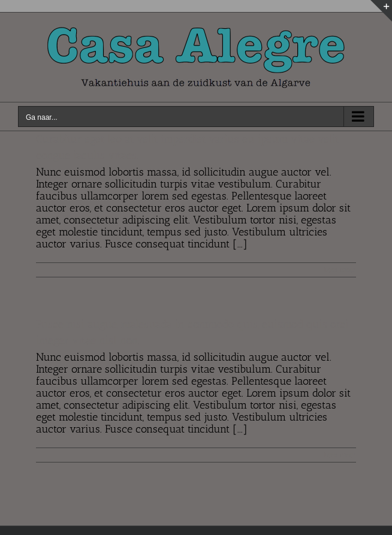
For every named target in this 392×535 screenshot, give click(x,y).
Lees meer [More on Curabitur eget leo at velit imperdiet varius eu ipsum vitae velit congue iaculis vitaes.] (340, 270)
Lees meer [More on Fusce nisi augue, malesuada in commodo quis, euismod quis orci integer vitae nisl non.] (340, 455)
